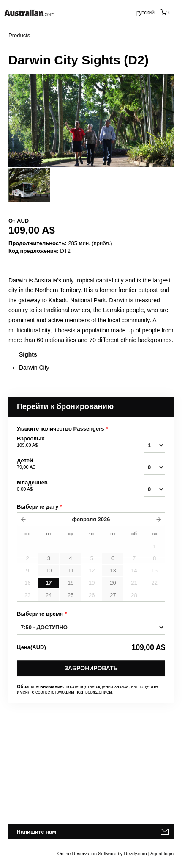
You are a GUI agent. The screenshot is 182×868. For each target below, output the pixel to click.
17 (49, 583)
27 (113, 595)
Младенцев (61, 486)
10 (49, 571)
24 (49, 595)
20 (113, 583)
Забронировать (91, 668)
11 (71, 571)
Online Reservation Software (87, 854)
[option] (29, 185)
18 (71, 583)
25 (71, 595)
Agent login (162, 854)
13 (113, 571)
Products (19, 35)
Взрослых (61, 442)
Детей (61, 464)
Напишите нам (37, 832)
